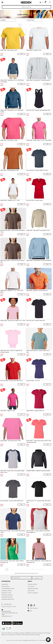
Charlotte (38, 635)
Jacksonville (25, 635)
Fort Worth (18, 635)
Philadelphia (28, 633)
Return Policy (31, 591)
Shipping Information (33, 589)
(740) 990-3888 (8, 604)
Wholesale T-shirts (6, 593)
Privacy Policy (9, 640)
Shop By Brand (6, 586)
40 (38, 570)
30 (36, 570)
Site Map (24, 640)
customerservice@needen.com (10, 613)
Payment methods (32, 584)
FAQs (31, 611)
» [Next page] (33, 25)
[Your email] (21, 578)
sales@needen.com (7, 616)
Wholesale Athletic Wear (8, 599)
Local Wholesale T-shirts (8, 589)
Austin (13, 635)
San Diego (47, 633)
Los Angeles (16, 633)
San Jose (8, 635)
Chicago (22, 633)
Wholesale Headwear (7, 595)
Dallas (3, 635)
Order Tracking (34, 608)
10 (30, 570)
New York (4, 633)
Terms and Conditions (17, 640)
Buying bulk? (5, 584)
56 (30, 25)
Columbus (32, 635)
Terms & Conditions (33, 593)
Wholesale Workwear (7, 597)
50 (41, 570)
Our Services (31, 586)
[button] (40, 2)
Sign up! (37, 578)
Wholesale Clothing (7, 591)
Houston (34, 633)
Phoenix (10, 633)
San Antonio (40, 633)
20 (33, 570)
